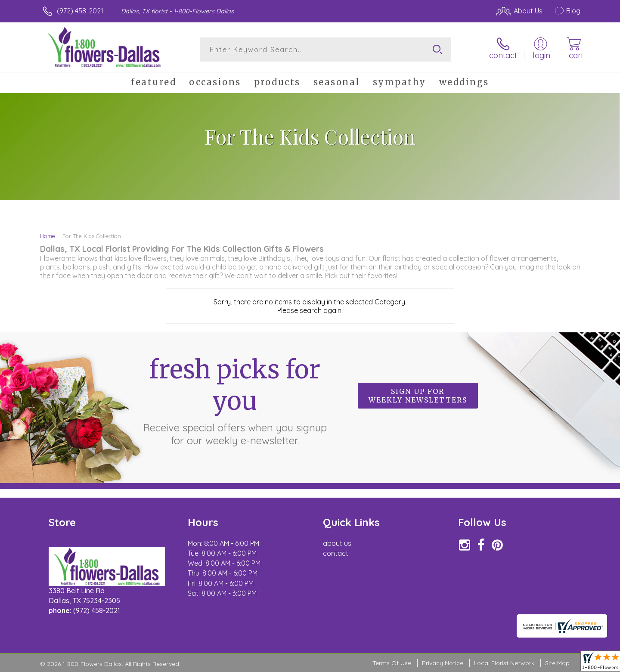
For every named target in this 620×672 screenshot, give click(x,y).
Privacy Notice (443, 663)
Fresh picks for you (235, 400)
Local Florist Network (504, 663)
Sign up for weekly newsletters (418, 396)
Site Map (557, 663)
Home (48, 236)
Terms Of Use (392, 663)
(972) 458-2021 (80, 11)
